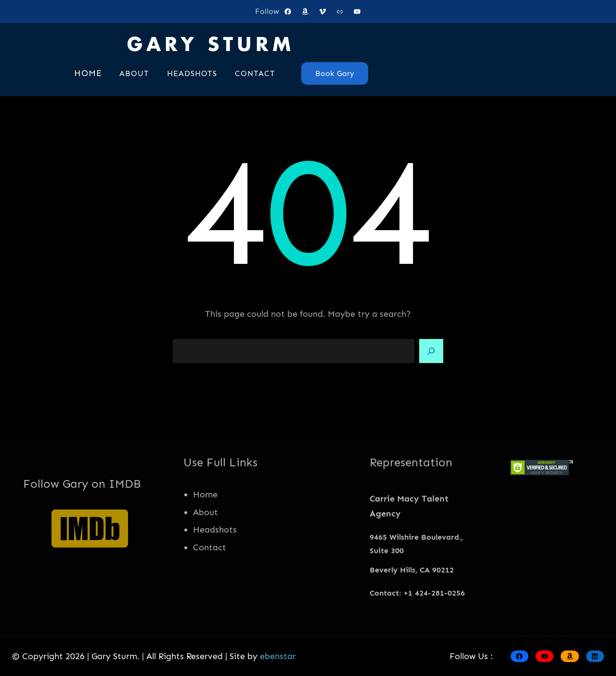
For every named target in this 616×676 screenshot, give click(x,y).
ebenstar (278, 656)
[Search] (431, 351)
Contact (210, 574)
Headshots (215, 557)
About (205, 539)
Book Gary (335, 73)
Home (205, 521)
